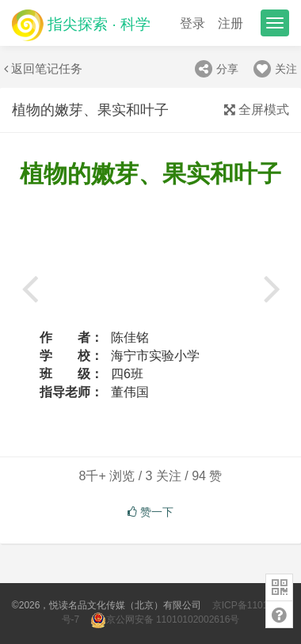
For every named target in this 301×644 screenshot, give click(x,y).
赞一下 (150, 512)
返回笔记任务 (43, 68)
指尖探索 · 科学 (81, 25)
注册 (231, 23)
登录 (192, 23)
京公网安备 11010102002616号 (165, 619)
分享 (217, 69)
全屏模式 (257, 110)
